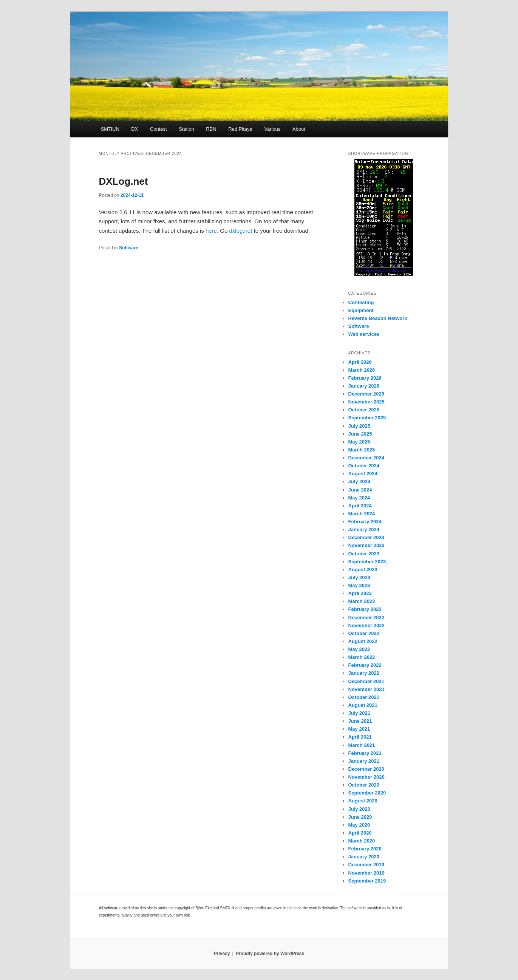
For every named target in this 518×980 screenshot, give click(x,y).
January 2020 (364, 857)
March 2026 (362, 370)
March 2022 (362, 657)
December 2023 (366, 537)
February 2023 (365, 609)
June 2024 (360, 490)
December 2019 (366, 865)
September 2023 (367, 562)
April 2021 (360, 737)
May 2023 (359, 585)
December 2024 (366, 458)
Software (129, 248)
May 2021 (359, 729)
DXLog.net (124, 181)
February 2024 (365, 522)
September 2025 (367, 418)
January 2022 (364, 673)
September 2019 (367, 881)
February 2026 (365, 378)
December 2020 (366, 769)
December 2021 (366, 681)
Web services (364, 334)
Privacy (222, 954)
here (211, 231)
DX (135, 129)
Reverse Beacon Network (378, 318)
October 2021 (364, 697)
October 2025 (364, 410)
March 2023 (362, 601)
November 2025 (366, 402)
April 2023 (360, 593)
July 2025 (360, 426)
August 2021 (363, 705)
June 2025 (360, 434)
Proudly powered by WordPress (270, 954)
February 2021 (365, 753)
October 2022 (364, 633)
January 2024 (364, 529)
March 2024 (362, 514)
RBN (211, 129)
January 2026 (364, 386)
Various (272, 129)
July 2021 (360, 713)
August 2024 (363, 474)
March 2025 (362, 450)
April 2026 (360, 362)
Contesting (361, 302)
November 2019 (366, 873)
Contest (158, 129)
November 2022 (366, 625)
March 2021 (362, 745)
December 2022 (366, 618)
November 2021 (366, 689)
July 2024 (360, 481)
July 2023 (360, 577)
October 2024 (364, 466)
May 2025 (359, 442)
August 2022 (363, 641)
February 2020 (365, 849)
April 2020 (360, 833)
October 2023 (364, 554)
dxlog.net (240, 231)
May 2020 (359, 825)
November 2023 (366, 545)
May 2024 (359, 498)
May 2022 (359, 649)
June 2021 (360, 721)
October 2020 (364, 785)
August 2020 (363, 801)
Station (186, 129)
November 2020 (366, 777)
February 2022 (365, 665)
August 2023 (363, 570)
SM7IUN (110, 129)
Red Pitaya (240, 129)
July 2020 (360, 809)
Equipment (361, 310)
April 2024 (360, 506)
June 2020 (360, 817)
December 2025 (366, 394)
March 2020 (362, 841)
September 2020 (367, 793)
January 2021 (364, 761)
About (299, 129)
